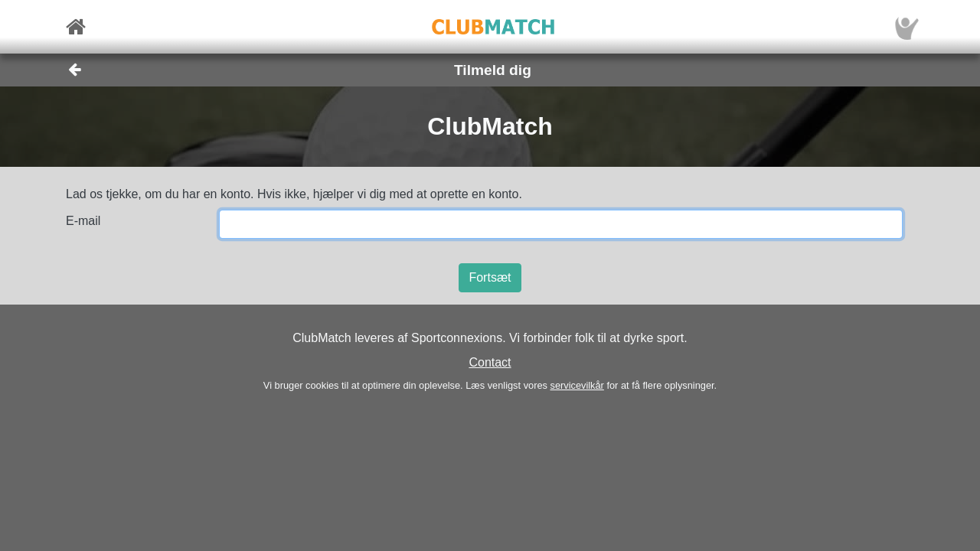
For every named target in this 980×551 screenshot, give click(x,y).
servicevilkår (577, 385)
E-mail (83, 221)
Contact (490, 362)
